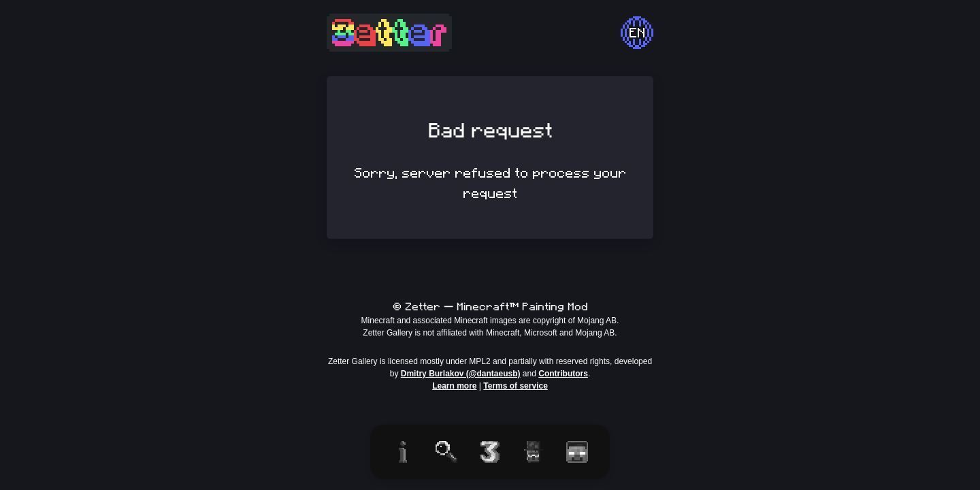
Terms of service (516, 386)
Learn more (454, 386)
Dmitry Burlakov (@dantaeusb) (461, 374)
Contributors (563, 374)
